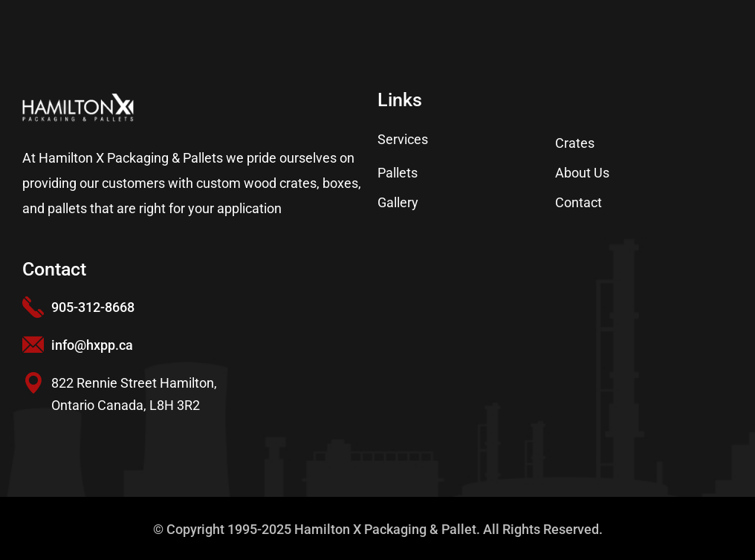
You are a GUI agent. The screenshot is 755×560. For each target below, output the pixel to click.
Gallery (398, 202)
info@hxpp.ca (92, 345)
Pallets (398, 173)
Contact (579, 202)
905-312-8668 (93, 307)
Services (403, 139)
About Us (582, 173)
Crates (575, 143)
